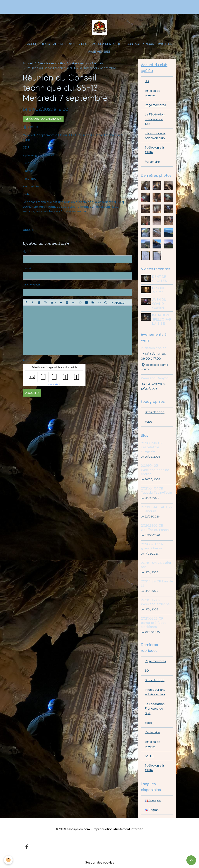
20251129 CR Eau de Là (157, 583)
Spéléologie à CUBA (154, 150)
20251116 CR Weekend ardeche (155, 602)
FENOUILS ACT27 (160, 290)
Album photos (64, 44)
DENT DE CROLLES (159, 279)
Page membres (99, 52)
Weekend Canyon (155, 378)
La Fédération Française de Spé (155, 119)
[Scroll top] (191, 860)
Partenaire (152, 162)
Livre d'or (165, 44)
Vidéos (84, 44)
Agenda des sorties (108, 44)
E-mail (27, 268)
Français (153, 800)
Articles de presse (153, 93)
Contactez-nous (140, 44)
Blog (46, 44)
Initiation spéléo (154, 348)
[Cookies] (8, 860)
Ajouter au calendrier (43, 119)
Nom (26, 251)
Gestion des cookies (99, 862)
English (152, 810)
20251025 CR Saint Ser (156, 565)
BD (147, 81)
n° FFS (149, 756)
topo (149, 422)
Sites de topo (155, 412)
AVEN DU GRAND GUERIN (159, 304)
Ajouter (32, 393)
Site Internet (32, 285)
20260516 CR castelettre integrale (152, 447)
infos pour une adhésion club (155, 136)
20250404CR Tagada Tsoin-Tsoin (156, 490)
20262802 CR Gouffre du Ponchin (156, 528)
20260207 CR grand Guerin (152, 546)
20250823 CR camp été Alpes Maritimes (154, 622)
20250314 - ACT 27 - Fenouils (157, 509)
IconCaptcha (53, 384)
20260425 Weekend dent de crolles (155, 470)
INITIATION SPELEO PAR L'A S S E (162, 319)
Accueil (33, 44)
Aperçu (118, 302)
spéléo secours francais (86, 63)
